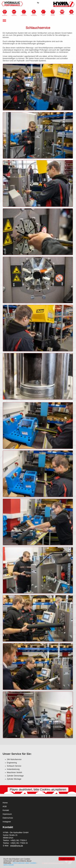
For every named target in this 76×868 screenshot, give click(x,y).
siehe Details (9, 865)
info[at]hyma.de (17, 846)
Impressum (7, 814)
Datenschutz (8, 818)
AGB (5, 806)
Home (5, 803)
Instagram (7, 822)
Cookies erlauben (67, 859)
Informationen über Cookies (25, 863)
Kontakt (6, 810)
